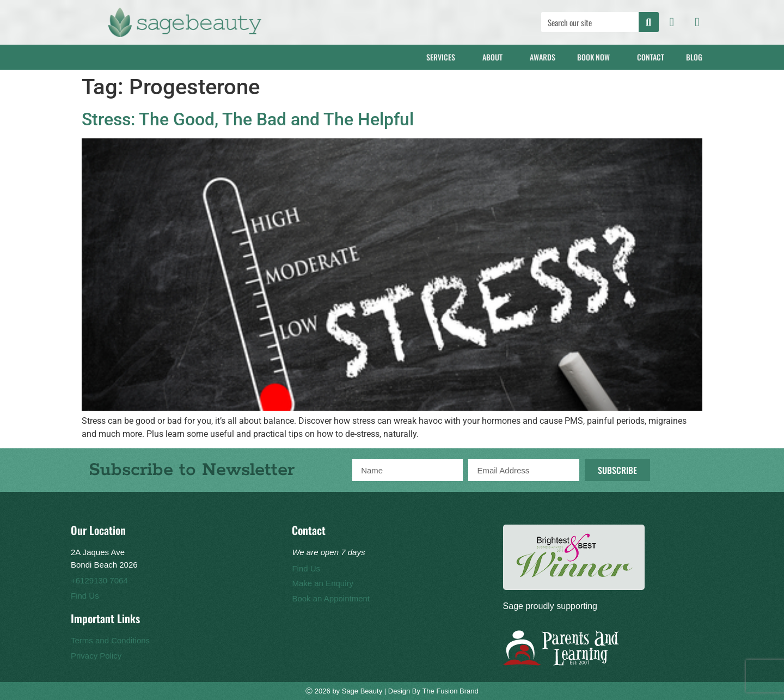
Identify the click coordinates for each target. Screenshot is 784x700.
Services (443, 57)
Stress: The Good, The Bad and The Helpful (248, 119)
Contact (651, 57)
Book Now (596, 57)
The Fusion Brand (450, 691)
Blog (697, 57)
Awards (543, 57)
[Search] (649, 22)
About (495, 57)
